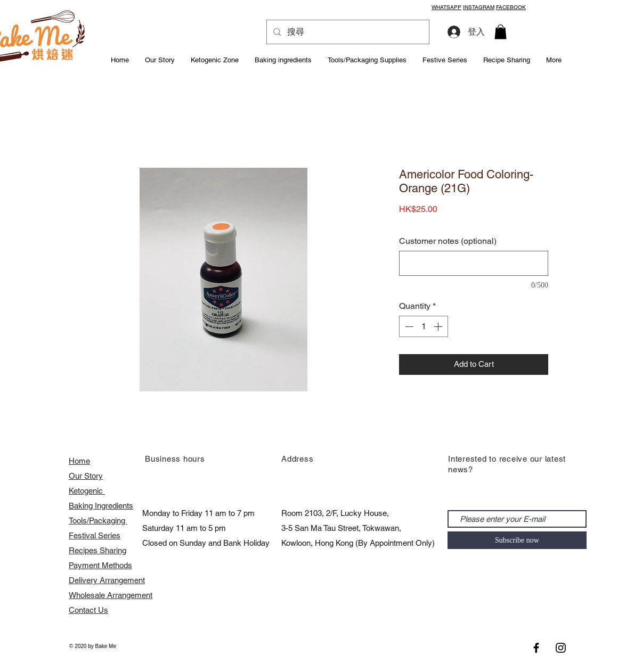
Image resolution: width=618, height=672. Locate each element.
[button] (501, 32)
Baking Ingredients (101, 506)
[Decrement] (408, 326)
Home (79, 461)
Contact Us (88, 610)
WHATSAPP (446, 7)
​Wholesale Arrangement (111, 595)
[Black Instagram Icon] (561, 648)
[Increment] (439, 326)
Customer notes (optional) (448, 241)
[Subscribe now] (517, 540)
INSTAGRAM (479, 7)
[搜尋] (347, 32)
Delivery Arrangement (107, 580)
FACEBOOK (511, 7)
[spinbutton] (424, 326)
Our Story (86, 476)
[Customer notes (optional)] (474, 263)
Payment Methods (100, 565)
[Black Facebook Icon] (536, 648)
